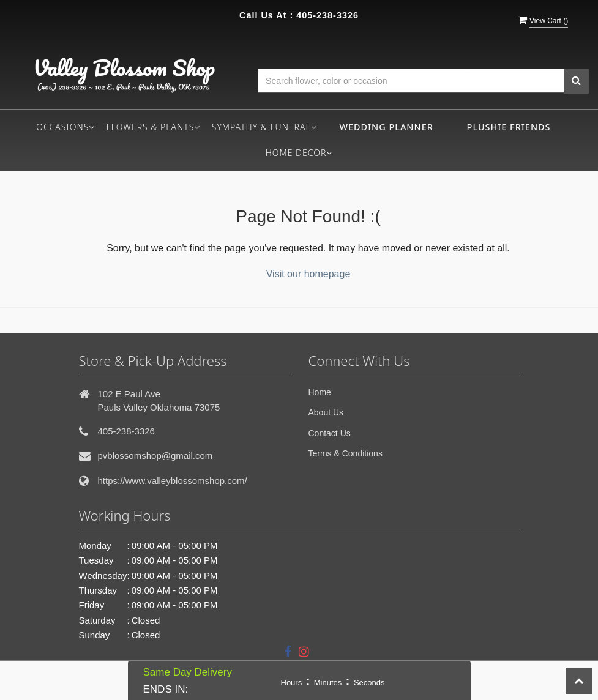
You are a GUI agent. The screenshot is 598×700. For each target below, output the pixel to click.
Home (320, 392)
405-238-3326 (327, 15)
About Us (326, 412)
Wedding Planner (386, 127)
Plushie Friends (509, 127)
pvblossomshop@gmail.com (155, 456)
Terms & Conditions (346, 453)
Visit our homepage (308, 274)
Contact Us (330, 433)
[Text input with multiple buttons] (411, 81)
